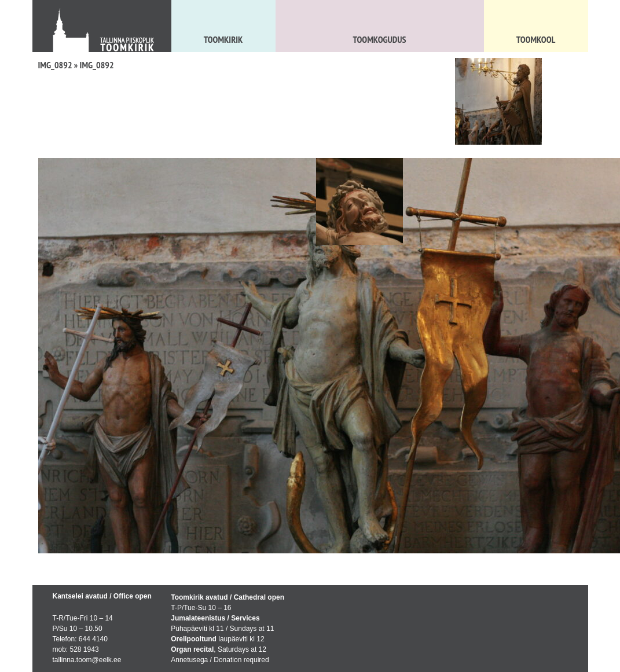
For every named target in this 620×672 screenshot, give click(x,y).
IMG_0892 (55, 65)
